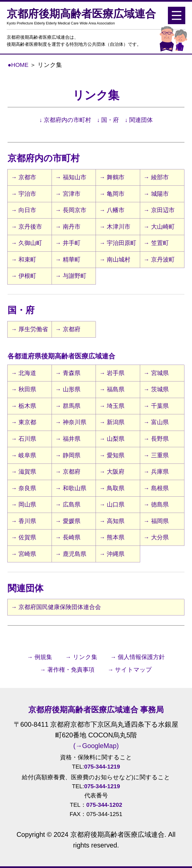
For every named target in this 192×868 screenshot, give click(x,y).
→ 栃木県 (24, 406)
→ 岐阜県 (24, 455)
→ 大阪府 (112, 472)
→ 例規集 (40, 657)
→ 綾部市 (156, 177)
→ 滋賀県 (24, 472)
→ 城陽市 (156, 194)
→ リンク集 (81, 657)
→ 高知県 (112, 521)
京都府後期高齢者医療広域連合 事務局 (96, 710)
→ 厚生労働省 (30, 329)
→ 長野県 (156, 439)
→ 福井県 (68, 439)
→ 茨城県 (156, 389)
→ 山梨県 (112, 439)
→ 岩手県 (112, 373)
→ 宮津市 (68, 194)
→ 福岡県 (156, 521)
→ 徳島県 (156, 504)
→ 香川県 (24, 521)
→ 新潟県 (112, 422)
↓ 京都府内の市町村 (65, 120)
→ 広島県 (68, 504)
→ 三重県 (156, 455)
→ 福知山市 (71, 177)
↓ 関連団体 (139, 120)
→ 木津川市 (115, 227)
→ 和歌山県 (71, 488)
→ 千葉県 (156, 406)
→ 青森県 (68, 373)
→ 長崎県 (68, 537)
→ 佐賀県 (24, 537)
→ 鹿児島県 (71, 554)
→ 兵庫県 (156, 472)
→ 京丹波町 (159, 259)
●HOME (18, 65)
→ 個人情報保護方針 (138, 657)
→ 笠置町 (156, 243)
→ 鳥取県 (112, 488)
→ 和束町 (24, 259)
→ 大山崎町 (159, 227)
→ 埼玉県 (112, 406)
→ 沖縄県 (112, 554)
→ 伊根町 (24, 276)
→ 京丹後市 (27, 227)
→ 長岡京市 (71, 210)
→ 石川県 (24, 439)
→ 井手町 (68, 243)
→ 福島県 (112, 389)
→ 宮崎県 (24, 554)
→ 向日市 (24, 210)
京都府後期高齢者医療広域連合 (88, 17)
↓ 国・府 (108, 120)
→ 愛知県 (112, 455)
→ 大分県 (156, 537)
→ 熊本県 (112, 537)
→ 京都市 (24, 177)
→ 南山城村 (115, 259)
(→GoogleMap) (96, 746)
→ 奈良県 (24, 488)
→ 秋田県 (24, 389)
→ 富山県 (156, 422)
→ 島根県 (156, 488)
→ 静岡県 (68, 455)
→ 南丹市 (68, 227)
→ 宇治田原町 (118, 243)
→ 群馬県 (68, 406)
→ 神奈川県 (71, 422)
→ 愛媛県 (68, 521)
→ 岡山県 (24, 504)
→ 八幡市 (112, 210)
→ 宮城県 (156, 373)
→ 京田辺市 (159, 210)
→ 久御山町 (27, 243)
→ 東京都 (24, 422)
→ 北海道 (24, 373)
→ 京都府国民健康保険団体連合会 (56, 607)
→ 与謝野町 (71, 276)
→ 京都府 (68, 329)
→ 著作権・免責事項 (67, 670)
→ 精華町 (68, 259)
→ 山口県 (112, 504)
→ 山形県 (68, 389)
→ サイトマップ (130, 670)
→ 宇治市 (24, 194)
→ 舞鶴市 (112, 177)
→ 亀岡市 (112, 194)
